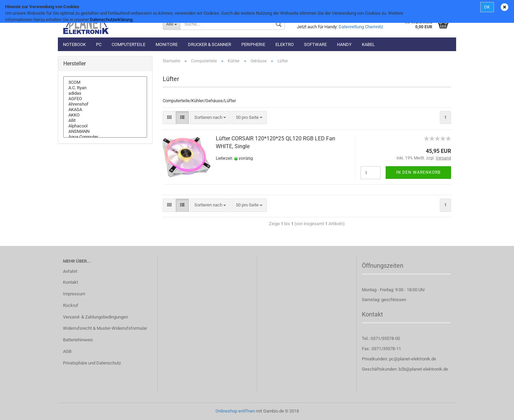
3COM (105, 82)
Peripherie (253, 44)
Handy (344, 44)
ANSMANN (105, 131)
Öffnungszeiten (383, 266)
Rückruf (71, 305)
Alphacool (105, 126)
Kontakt (70, 282)
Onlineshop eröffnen (235, 411)
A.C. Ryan (105, 88)
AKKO (105, 115)
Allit (105, 121)
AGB (67, 351)
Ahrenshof (105, 104)
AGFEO (105, 99)
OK (487, 7)
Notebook (74, 44)
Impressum (74, 294)
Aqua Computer (105, 137)
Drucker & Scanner (210, 44)
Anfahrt (70, 271)
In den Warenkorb (418, 172)
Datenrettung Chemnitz (361, 27)
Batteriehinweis (78, 340)
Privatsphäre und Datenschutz (92, 363)
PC (99, 44)
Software (315, 44)
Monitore (167, 44)
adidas (105, 93)
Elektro (285, 44)
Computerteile (128, 44)
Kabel (368, 44)
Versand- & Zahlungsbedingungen (95, 317)
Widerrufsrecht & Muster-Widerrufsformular (105, 328)
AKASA (105, 110)
